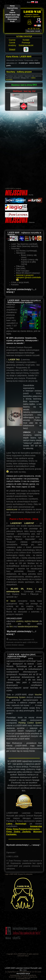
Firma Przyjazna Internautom (26, 829)
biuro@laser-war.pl (23, 974)
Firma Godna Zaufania (18, 832)
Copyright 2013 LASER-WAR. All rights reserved (23, 954)
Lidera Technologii (16, 824)
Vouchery (11, 72)
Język (29, 2)
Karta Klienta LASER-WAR (19, 57)
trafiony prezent (24, 72)
